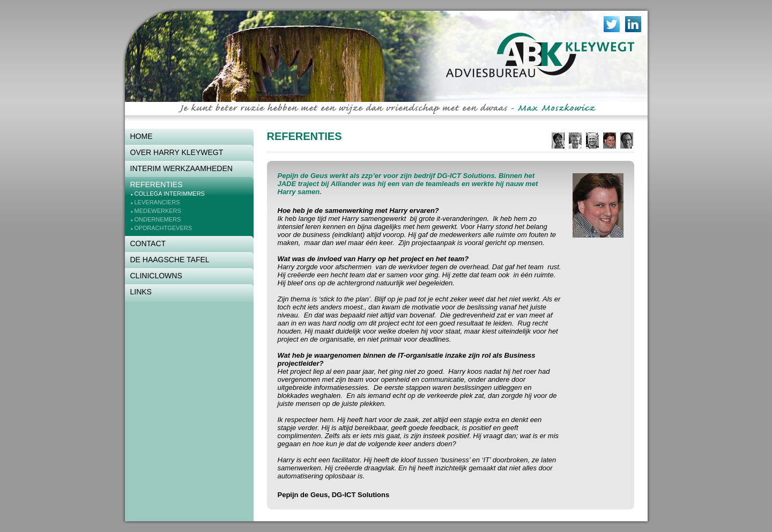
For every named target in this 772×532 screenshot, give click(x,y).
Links (141, 292)
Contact (148, 243)
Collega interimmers (170, 194)
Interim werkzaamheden (181, 168)
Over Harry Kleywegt (177, 152)
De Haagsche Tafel (170, 260)
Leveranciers (157, 202)
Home (142, 136)
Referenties (157, 184)
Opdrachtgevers (164, 228)
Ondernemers (158, 219)
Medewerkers (158, 211)
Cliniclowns (156, 276)
